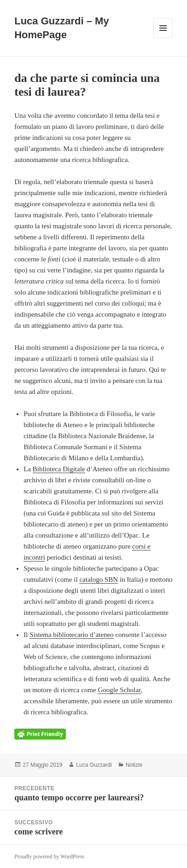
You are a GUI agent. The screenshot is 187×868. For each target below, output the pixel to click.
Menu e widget (163, 38)
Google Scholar (119, 690)
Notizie (134, 765)
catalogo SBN (99, 579)
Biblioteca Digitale (59, 469)
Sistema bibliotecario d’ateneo (71, 635)
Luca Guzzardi (94, 765)
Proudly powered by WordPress (49, 856)
